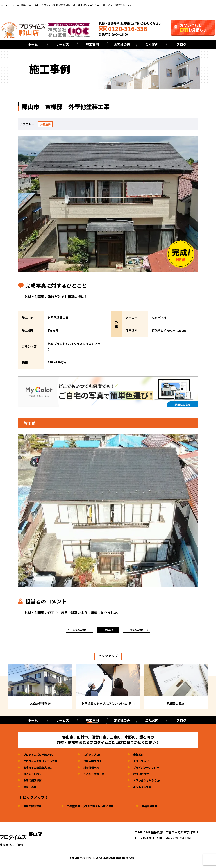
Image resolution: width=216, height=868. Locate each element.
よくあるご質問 (151, 788)
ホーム (33, 44)
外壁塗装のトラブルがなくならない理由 (96, 808)
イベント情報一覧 (100, 776)
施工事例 (92, 44)
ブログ (181, 44)
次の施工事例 (137, 631)
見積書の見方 (160, 808)
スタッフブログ (99, 756)
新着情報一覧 (97, 769)
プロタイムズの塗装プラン (41, 756)
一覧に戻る (108, 631)
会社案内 (152, 44)
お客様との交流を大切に (40, 769)
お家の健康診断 (34, 782)
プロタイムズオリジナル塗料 (43, 763)
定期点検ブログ (99, 763)
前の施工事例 (80, 631)
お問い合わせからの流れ (157, 782)
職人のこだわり (34, 776)
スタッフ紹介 (150, 763)
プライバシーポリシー (156, 769)
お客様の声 (122, 44)
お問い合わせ (150, 776)
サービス (63, 44)
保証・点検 (31, 788)
